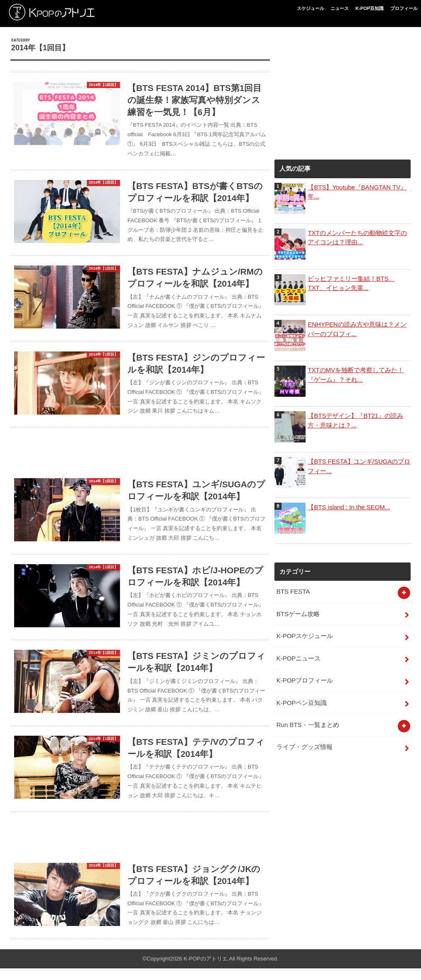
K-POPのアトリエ (206, 971)
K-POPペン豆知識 (302, 702)
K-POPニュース (299, 658)
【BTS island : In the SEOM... (348, 507)
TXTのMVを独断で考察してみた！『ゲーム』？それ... (355, 375)
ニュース (340, 8)
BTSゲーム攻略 (298, 614)
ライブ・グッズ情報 (305, 745)
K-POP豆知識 (370, 8)
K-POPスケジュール (305, 636)
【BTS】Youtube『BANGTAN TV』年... (357, 192)
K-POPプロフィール (305, 680)
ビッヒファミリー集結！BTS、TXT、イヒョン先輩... (351, 283)
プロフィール (404, 8)
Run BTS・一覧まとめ (308, 723)
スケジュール (311, 8)
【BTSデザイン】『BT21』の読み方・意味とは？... (355, 420)
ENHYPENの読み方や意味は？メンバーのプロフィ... (357, 329)
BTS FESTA (293, 592)
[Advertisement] (140, 453)
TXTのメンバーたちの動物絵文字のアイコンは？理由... (357, 238)
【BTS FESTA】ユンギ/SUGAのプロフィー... (359, 466)
